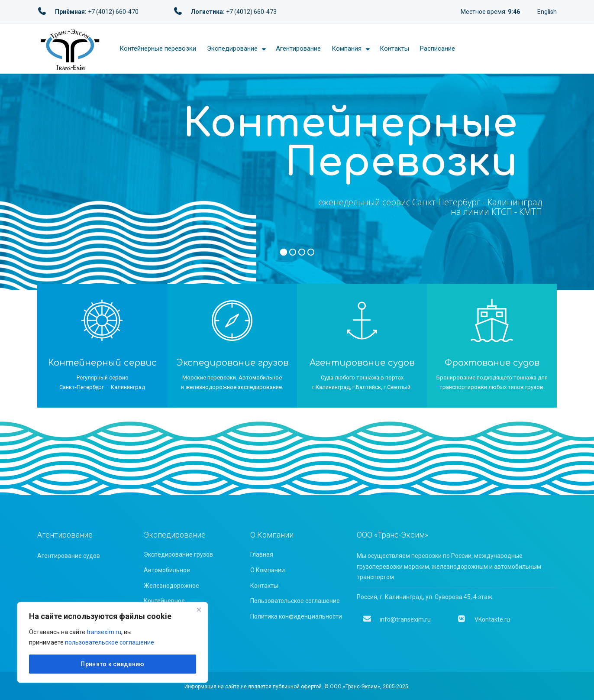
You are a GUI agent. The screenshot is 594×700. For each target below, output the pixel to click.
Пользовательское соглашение (295, 601)
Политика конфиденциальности (296, 616)
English (547, 12)
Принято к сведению (112, 664)
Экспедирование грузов (178, 554)
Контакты (394, 49)
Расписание (437, 49)
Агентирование (298, 49)
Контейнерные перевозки (158, 49)
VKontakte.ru (483, 619)
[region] (113, 642)
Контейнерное (164, 601)
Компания (347, 49)
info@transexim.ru (397, 619)
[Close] (199, 609)
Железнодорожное (171, 586)
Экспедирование (232, 49)
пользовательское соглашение (110, 642)
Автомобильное (167, 570)
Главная (262, 554)
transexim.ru (104, 632)
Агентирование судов (69, 556)
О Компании (268, 570)
